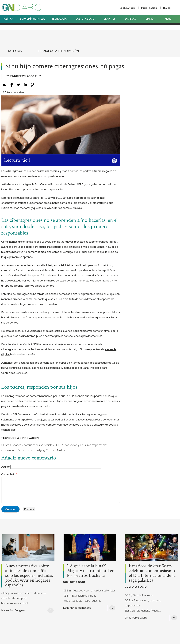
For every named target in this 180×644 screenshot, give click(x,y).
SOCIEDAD (132, 19)
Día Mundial (143, 611)
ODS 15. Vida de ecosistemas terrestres (24, 593)
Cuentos (96, 601)
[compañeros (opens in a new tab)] (47, 281)
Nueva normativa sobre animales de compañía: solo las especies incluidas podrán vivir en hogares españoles (29, 576)
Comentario (8, 474)
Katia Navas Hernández (77, 608)
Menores (51, 450)
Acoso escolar (26, 450)
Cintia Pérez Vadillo (136, 618)
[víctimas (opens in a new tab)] (40, 252)
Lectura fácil (127, 8)
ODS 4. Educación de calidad (80, 596)
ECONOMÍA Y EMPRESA (32, 19)
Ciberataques (9, 450)
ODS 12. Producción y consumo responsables (81, 445)
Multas (61, 450)
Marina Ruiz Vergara (13, 610)
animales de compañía (14, 598)
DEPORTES (111, 19)
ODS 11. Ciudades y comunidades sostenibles (27, 445)
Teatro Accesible (73, 601)
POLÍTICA (8, 19)
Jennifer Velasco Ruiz (25, 76)
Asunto (6, 467)
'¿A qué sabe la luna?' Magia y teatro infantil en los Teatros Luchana (91, 571)
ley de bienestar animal (15, 603)
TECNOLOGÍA (60, 19)
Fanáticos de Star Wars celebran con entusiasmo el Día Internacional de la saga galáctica (152, 573)
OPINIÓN (150, 19)
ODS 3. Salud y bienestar (139, 595)
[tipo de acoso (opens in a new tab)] (55, 176)
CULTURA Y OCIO (86, 19)
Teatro (87, 601)
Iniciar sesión (149, 8)
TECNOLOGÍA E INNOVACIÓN (58, 51)
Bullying (40, 450)
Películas (156, 611)
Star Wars (130, 611)
